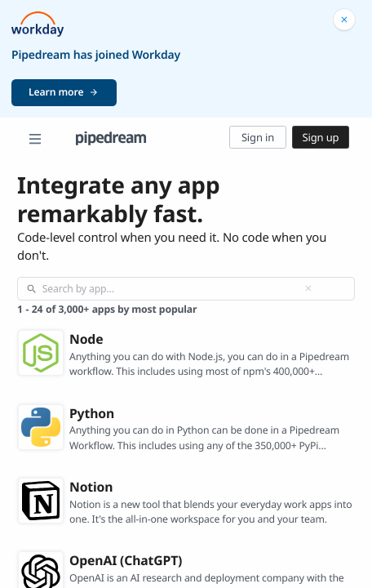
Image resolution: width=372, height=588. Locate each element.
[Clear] (308, 288)
